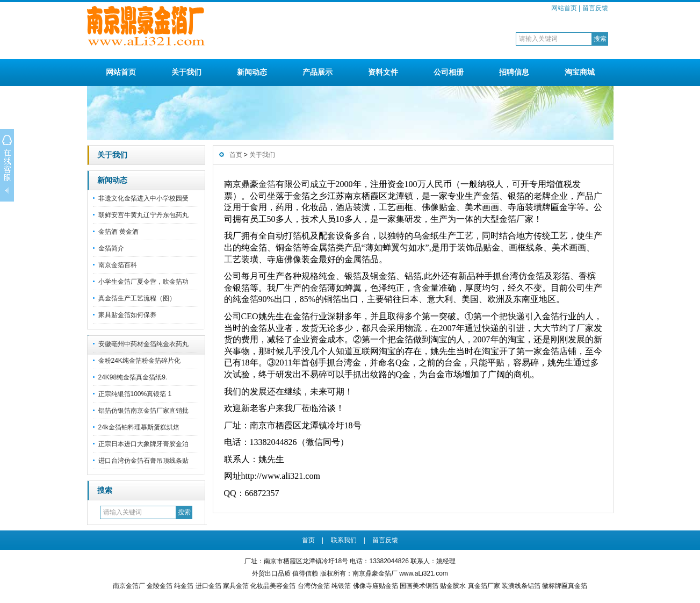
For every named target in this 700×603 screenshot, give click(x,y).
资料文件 (383, 72)
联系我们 (344, 540)
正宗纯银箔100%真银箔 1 (135, 394)
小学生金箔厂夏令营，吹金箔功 (143, 282)
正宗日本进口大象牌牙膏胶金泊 (143, 444)
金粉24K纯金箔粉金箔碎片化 (139, 361)
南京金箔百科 (118, 265)
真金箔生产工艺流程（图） (137, 298)
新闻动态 (252, 72)
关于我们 (186, 72)
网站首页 (564, 8)
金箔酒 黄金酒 (118, 232)
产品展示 (317, 72)
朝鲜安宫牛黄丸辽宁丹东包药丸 (143, 215)
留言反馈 (595, 8)
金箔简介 (111, 248)
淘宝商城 (580, 72)
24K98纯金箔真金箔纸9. (133, 377)
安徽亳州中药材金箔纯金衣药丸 (143, 344)
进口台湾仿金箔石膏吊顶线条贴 (143, 461)
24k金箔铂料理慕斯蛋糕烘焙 (139, 427)
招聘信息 (514, 72)
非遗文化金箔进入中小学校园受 (143, 198)
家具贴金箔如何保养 (127, 315)
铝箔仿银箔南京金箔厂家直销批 (143, 411)
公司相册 (449, 72)
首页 (236, 155)
